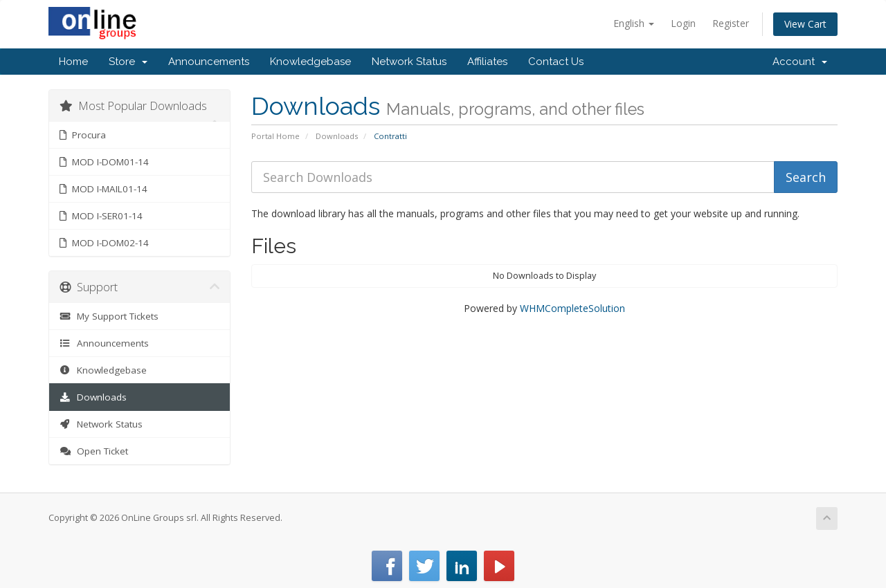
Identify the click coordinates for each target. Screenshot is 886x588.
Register (731, 23)
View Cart (805, 24)
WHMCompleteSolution (572, 308)
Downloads (337, 136)
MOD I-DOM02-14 (104, 243)
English (634, 23)
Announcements (209, 62)
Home (73, 62)
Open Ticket (94, 451)
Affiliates (487, 62)
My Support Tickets (109, 316)
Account (800, 62)
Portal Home (275, 136)
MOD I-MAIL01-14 (103, 189)
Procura (83, 135)
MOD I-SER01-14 (101, 216)
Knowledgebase (310, 62)
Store (128, 62)
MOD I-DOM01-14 (104, 162)
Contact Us (556, 62)
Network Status (409, 62)
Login (683, 23)
